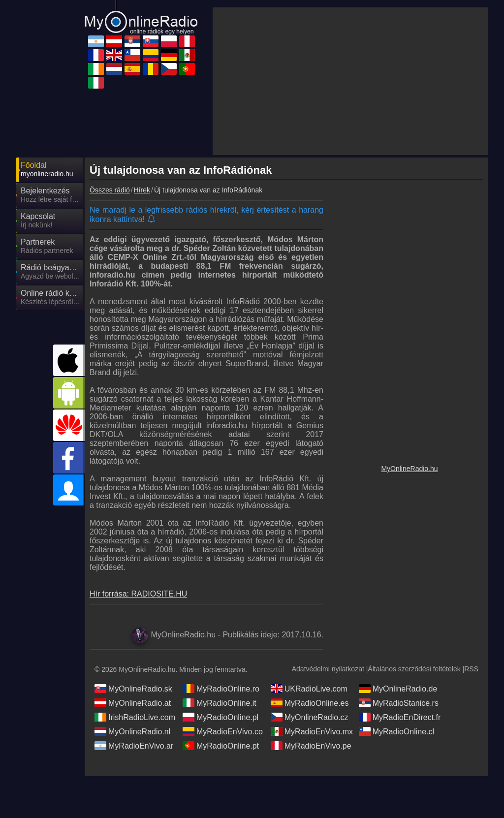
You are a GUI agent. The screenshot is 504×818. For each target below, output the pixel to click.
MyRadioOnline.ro (221, 723)
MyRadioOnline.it (220, 737)
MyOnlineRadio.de (398, 723)
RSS (471, 703)
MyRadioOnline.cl (396, 766)
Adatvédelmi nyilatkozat (328, 703)
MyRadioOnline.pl (220, 752)
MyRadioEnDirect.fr (400, 752)
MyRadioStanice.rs (399, 737)
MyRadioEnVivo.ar (134, 780)
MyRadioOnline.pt (221, 780)
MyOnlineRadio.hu (409, 552)
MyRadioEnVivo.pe (311, 780)
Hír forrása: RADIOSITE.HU (138, 505)
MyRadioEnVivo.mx (312, 766)
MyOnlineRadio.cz (310, 752)
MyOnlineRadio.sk (133, 723)
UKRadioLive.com (309, 723)
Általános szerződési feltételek (414, 703)
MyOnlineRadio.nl (132, 766)
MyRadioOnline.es (310, 737)
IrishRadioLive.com (135, 752)
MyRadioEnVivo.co (223, 766)
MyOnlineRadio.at (133, 737)
